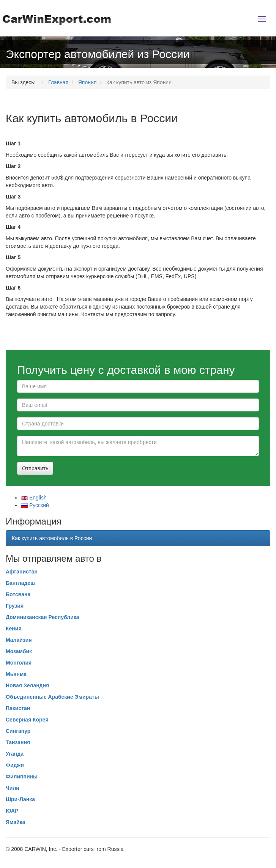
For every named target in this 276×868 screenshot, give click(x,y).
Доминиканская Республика (43, 617)
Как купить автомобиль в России (52, 538)
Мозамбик (19, 651)
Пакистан (18, 708)
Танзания (18, 742)
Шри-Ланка (20, 799)
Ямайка (15, 822)
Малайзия (19, 640)
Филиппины (22, 777)
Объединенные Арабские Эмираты (52, 697)
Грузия (15, 606)
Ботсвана (18, 594)
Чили (13, 788)
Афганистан (22, 572)
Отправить (35, 468)
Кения (14, 629)
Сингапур (18, 731)
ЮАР (12, 811)
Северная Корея (27, 720)
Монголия (19, 663)
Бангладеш (20, 583)
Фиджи (15, 765)
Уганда (15, 754)
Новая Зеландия (27, 685)
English (34, 498)
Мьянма (16, 674)
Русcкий (35, 505)
